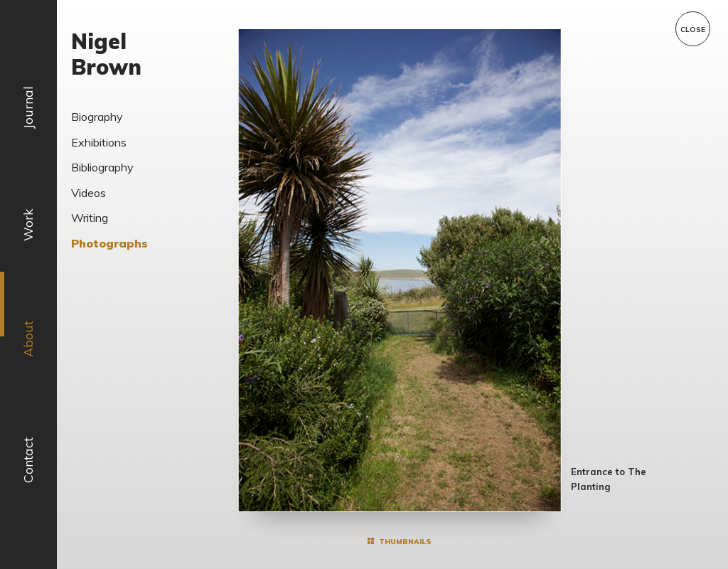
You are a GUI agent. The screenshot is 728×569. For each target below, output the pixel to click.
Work (28, 225)
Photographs (109, 243)
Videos (89, 193)
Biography (97, 117)
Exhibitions (99, 142)
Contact (28, 460)
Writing (90, 218)
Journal (28, 107)
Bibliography (102, 167)
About (28, 340)
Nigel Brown (106, 54)
